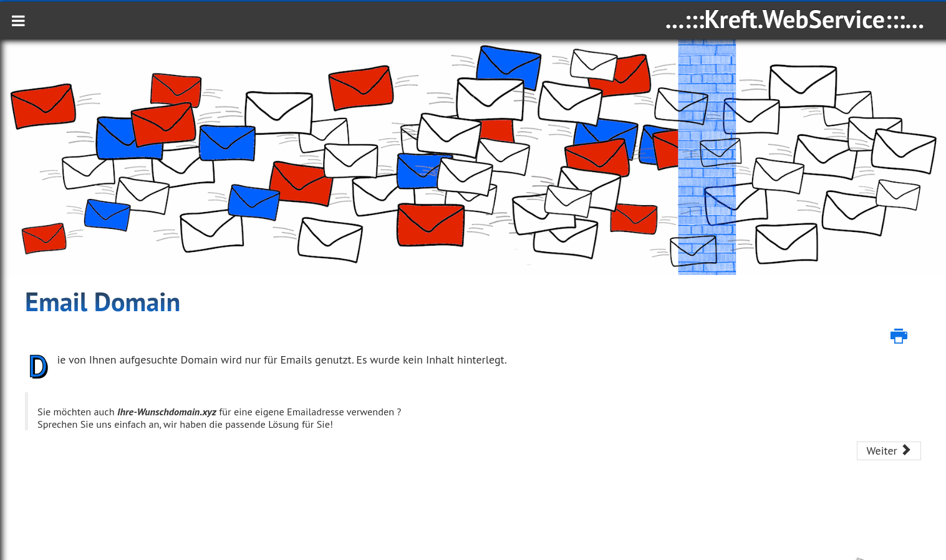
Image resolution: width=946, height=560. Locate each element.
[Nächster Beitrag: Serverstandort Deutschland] (889, 451)
